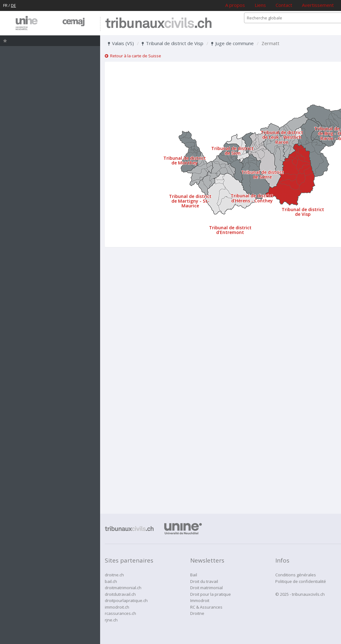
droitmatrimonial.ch (123, 588)
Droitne (197, 613)
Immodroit (200, 600)
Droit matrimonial (206, 588)
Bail (194, 575)
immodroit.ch (117, 607)
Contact (284, 5)
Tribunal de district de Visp (173, 43)
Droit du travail (204, 581)
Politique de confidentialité (301, 581)
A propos (235, 5)
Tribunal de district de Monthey (185, 160)
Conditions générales (296, 575)
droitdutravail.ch (120, 594)
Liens (260, 5)
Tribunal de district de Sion (232, 151)
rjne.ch (111, 620)
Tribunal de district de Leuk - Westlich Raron (282, 137)
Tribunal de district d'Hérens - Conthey (252, 198)
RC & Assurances (206, 607)
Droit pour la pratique (211, 594)
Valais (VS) (121, 43)
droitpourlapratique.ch (126, 600)
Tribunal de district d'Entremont (230, 230)
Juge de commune (232, 43)
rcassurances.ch (120, 613)
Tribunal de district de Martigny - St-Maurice (190, 201)
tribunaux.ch (158, 24)
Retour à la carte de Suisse (133, 56)
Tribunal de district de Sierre (262, 174)
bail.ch (111, 581)
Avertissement (318, 5)
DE (13, 5)
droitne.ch (114, 575)
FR (5, 5)
